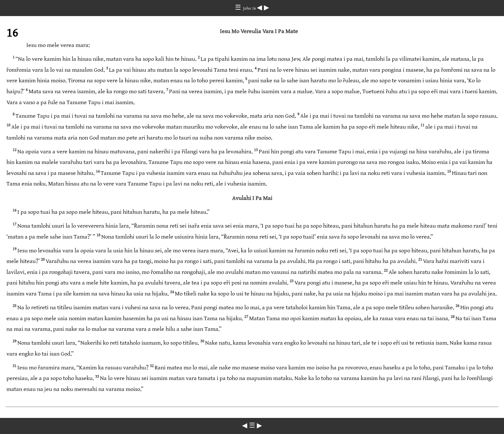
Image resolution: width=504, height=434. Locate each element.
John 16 (250, 8)
